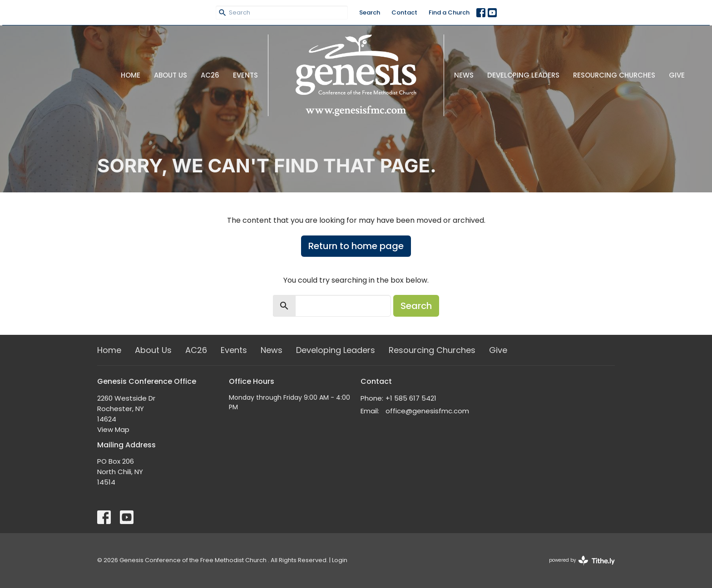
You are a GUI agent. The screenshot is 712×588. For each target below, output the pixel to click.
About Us (171, 75)
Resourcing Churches (614, 75)
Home (131, 75)
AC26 (210, 75)
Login (340, 560)
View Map (113, 429)
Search (370, 12)
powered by (582, 561)
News (464, 75)
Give (677, 75)
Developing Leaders (523, 75)
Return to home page (356, 246)
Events (245, 75)
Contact (404, 12)
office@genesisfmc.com (427, 411)
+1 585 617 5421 (411, 398)
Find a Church (449, 12)
